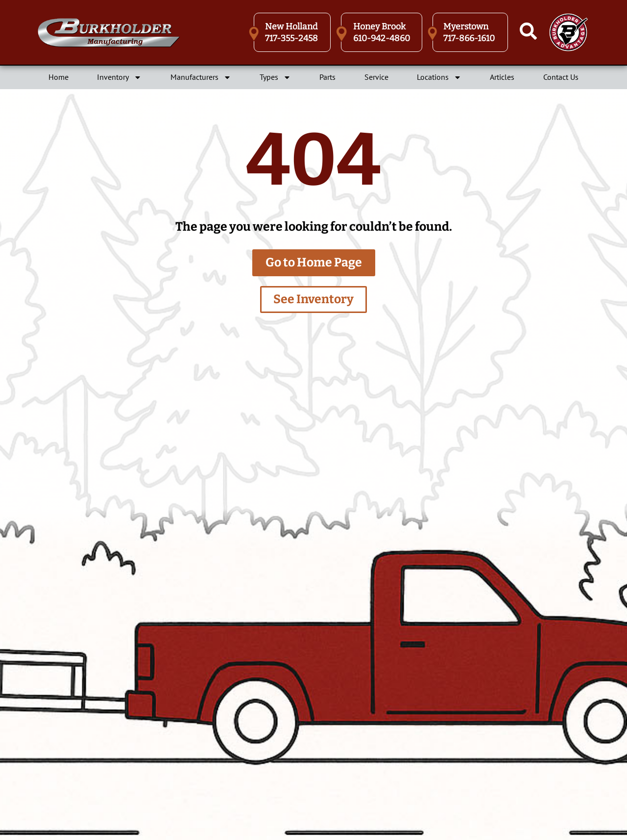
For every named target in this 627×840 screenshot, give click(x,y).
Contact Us (561, 77)
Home (59, 77)
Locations (439, 77)
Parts (327, 77)
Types (275, 77)
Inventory (119, 77)
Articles (502, 77)
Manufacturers (201, 77)
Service (376, 77)
